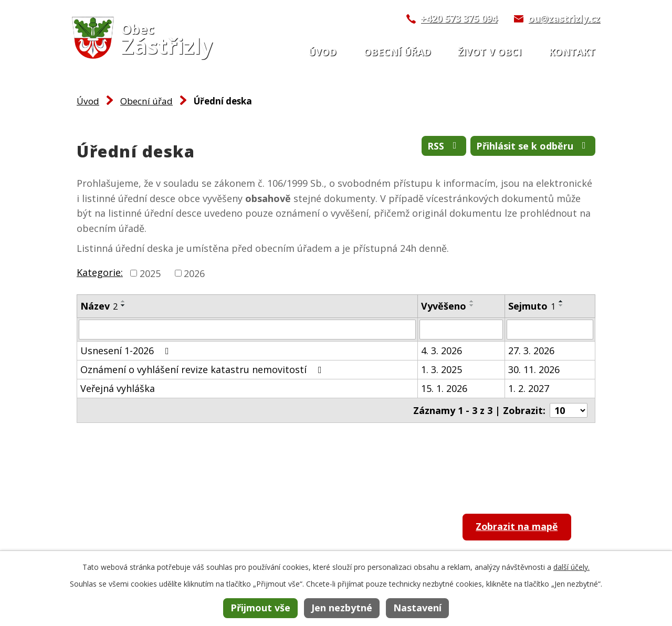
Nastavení (417, 608)
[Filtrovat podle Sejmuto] (550, 330)
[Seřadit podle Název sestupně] (123, 305)
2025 (150, 273)
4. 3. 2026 (442, 351)
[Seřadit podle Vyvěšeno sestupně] (472, 305)
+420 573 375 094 (459, 18)
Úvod (322, 52)
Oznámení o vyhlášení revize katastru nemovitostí (203, 369)
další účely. (571, 567)
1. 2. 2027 (529, 388)
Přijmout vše (260, 608)
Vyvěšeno (444, 306)
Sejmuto (532, 306)
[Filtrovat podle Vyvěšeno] (461, 330)
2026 (194, 273)
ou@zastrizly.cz (564, 18)
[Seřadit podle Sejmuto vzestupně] (561, 301)
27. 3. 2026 (531, 351)
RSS (444, 146)
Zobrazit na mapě (518, 527)
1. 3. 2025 (442, 369)
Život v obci (490, 52)
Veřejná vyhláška (118, 388)
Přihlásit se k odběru (533, 146)
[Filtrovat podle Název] (247, 330)
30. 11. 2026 (534, 369)
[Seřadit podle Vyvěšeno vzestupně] (472, 301)
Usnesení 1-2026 (127, 351)
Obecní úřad (397, 52)
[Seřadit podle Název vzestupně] (123, 301)
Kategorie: (100, 272)
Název (99, 306)
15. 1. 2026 (444, 388)
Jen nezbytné (342, 608)
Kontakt (572, 52)
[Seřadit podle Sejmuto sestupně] (561, 305)
